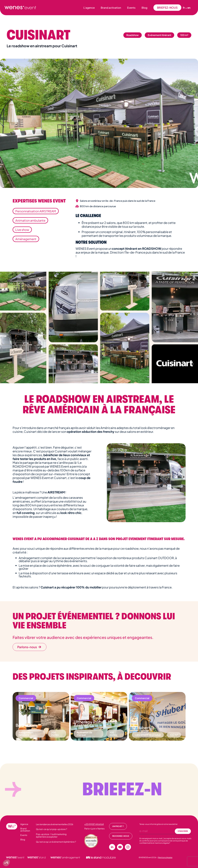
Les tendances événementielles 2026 (55, 824)
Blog (144, 8)
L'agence (89, 8)
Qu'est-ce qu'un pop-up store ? (52, 829)
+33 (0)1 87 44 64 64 (94, 824)
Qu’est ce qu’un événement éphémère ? (56, 842)
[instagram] (128, 847)
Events (131, 8)
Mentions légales (165, 857)
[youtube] (120, 847)
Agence (24, 824)
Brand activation (111, 8)
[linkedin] (112, 847)
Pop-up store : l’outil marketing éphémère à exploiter (51, 835)
